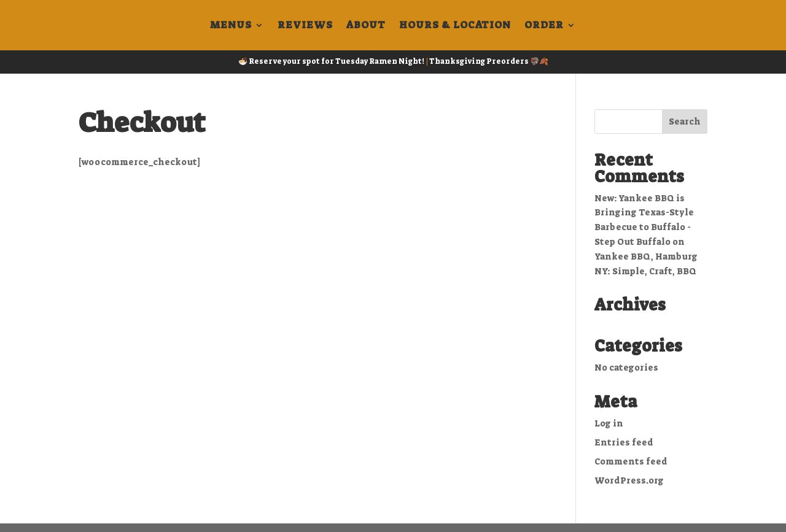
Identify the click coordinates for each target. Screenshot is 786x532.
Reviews (305, 26)
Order (544, 26)
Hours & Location (455, 26)
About (366, 26)
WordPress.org (629, 480)
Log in (609, 423)
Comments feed (631, 461)
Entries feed (624, 442)
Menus (231, 26)
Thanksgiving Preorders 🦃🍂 (489, 61)
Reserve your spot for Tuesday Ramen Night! (337, 61)
